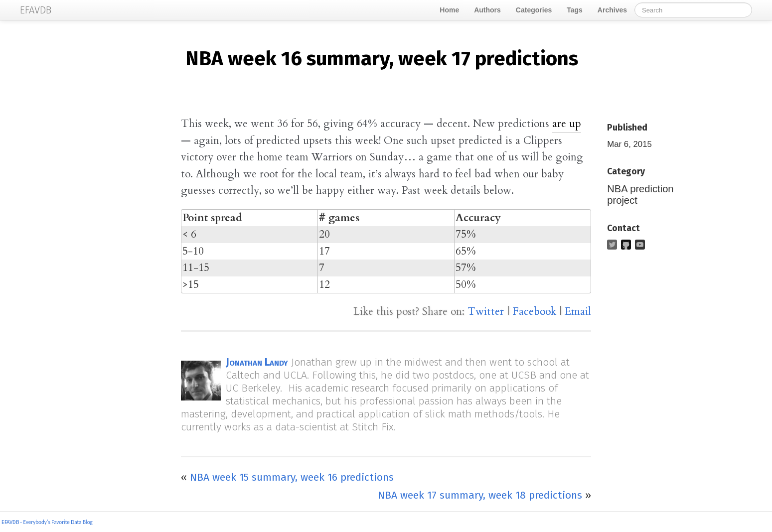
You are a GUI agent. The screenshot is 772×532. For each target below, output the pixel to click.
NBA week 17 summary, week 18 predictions (480, 495)
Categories (534, 10)
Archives (612, 10)
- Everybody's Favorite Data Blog (56, 522)
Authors (487, 10)
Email (578, 312)
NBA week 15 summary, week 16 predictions (292, 477)
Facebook (534, 312)
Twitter (486, 312)
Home (449, 10)
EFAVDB (10, 522)
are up (567, 124)
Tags (575, 10)
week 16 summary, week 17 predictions (382, 59)
